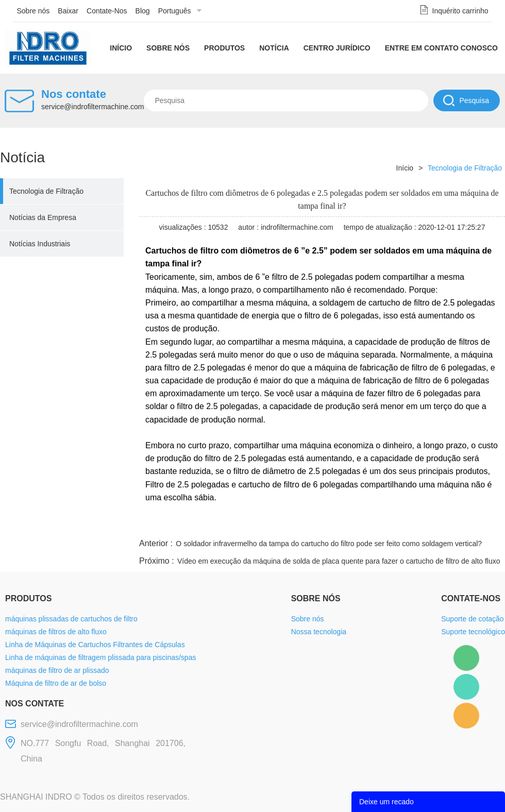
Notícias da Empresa (43, 217)
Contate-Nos (107, 11)
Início (121, 48)
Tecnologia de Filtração (46, 191)
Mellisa (466, 687)
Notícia (274, 48)
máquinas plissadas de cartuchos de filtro (71, 619)
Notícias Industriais (40, 244)
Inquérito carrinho (460, 11)
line (348, 524)
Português (175, 11)
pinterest (431, 524)
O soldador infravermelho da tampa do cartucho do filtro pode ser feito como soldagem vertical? (329, 544)
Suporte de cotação (472, 619)
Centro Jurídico (337, 48)
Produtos (224, 48)
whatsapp (403, 524)
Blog (143, 11)
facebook (321, 524)
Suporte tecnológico (473, 632)
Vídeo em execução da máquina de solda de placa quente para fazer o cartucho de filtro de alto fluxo (339, 561)
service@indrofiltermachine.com (92, 107)
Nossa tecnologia (319, 632)
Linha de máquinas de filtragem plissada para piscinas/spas (100, 657)
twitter (376, 524)
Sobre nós (33, 11)
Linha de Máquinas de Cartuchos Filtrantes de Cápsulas (95, 645)
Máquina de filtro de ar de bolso (56, 683)
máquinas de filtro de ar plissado (57, 670)
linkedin (487, 524)
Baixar (68, 11)
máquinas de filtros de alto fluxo (56, 632)
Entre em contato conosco (441, 48)
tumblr (459, 524)
